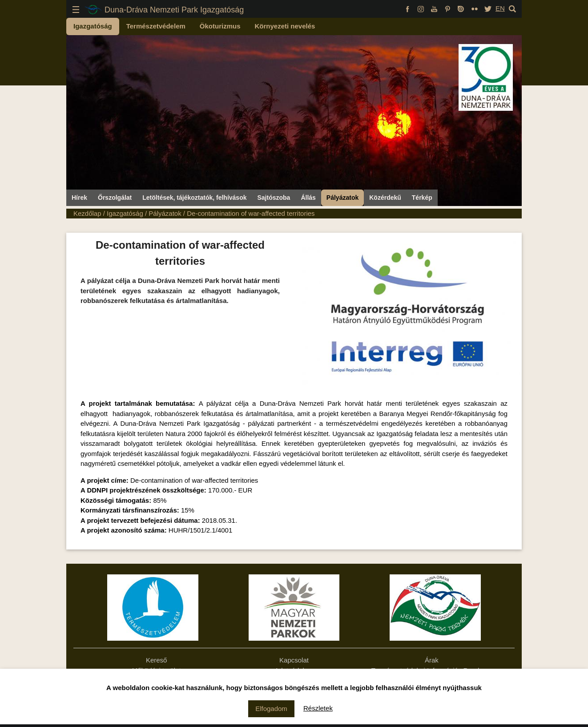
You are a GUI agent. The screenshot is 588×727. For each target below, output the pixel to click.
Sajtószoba (274, 198)
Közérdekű (385, 198)
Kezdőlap (87, 213)
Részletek (318, 708)
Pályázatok (342, 198)
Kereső (157, 660)
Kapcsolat (294, 660)
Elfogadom (271, 709)
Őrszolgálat (115, 198)
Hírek (79, 198)
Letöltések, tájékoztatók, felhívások (194, 198)
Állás (308, 198)
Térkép (422, 198)
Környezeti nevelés (285, 26)
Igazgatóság (93, 26)
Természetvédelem (156, 26)
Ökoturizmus (220, 26)
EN (500, 8)
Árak (432, 660)
